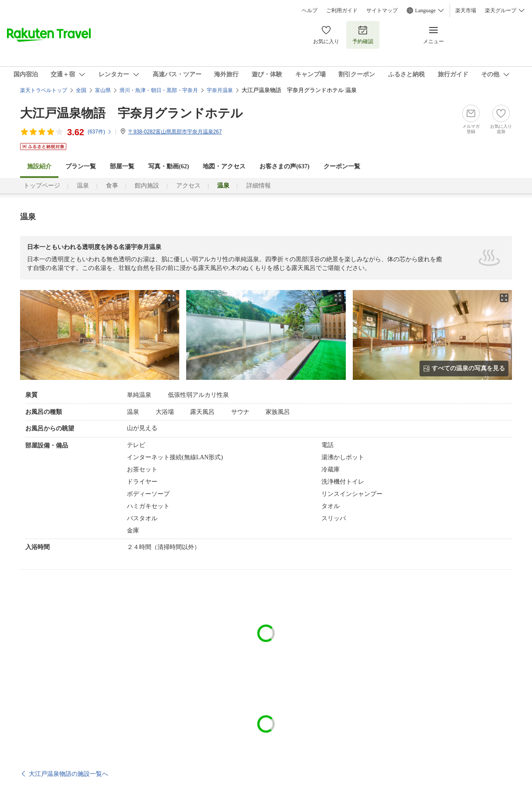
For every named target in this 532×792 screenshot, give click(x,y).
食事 (112, 186)
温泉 (83, 186)
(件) (100, 132)
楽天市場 (466, 10)
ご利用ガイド (342, 10)
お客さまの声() (284, 166)
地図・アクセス (224, 166)
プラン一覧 (81, 166)
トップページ (42, 186)
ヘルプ (310, 10)
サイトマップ (382, 10)
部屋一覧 (122, 166)
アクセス (188, 186)
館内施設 (147, 186)
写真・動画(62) (169, 166)
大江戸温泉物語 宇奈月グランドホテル (131, 113)
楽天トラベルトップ (44, 90)
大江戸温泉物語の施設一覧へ (68, 774)
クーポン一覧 (342, 166)
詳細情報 (259, 186)
